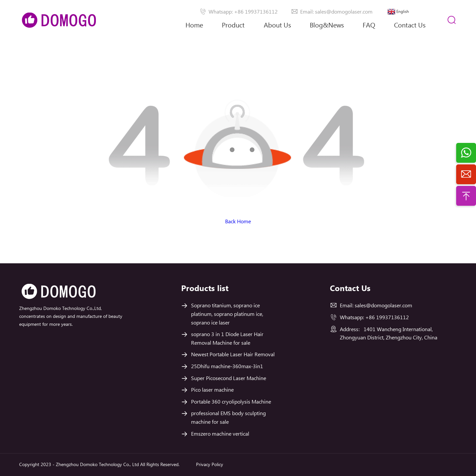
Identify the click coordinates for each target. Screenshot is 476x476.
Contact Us (410, 26)
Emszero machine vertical (220, 434)
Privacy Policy (210, 465)
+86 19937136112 (387, 318)
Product (233, 26)
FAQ (369, 26)
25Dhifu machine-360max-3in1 (227, 367)
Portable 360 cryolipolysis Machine (231, 402)
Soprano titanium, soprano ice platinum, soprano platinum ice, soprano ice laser (227, 314)
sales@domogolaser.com (383, 306)
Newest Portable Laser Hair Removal (233, 355)
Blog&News (327, 26)
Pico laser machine (212, 390)
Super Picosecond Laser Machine (229, 379)
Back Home (238, 222)
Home (194, 26)
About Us (277, 31)
